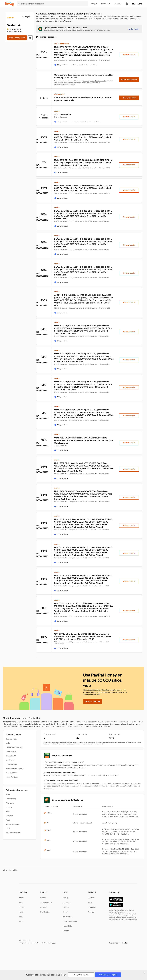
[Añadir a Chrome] (92, 701)
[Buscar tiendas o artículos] (53, 4)
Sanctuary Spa (11, 739)
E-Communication (70, 921)
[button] (119, 943)
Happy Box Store (12, 777)
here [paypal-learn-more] (54, 943)
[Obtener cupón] (129, 54)
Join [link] (133, 4)
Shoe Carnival (11, 752)
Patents (66, 907)
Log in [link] (140, 4)
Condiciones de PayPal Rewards (65, 85)
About (21, 898)
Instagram (91, 907)
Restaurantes (11, 799)
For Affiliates (45, 912)
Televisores (10, 803)
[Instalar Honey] (133, 29)
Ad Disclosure (68, 917)
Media (21, 921)
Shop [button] (94, 4)
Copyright (66, 903)
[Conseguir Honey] (129, 98)
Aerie (8, 743)
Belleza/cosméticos (13, 833)
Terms (65, 912)
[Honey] (9, 4)
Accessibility (67, 926)
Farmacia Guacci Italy (14, 747)
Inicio (5, 870)
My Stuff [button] (106, 4)
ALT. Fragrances (12, 773)
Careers (22, 907)
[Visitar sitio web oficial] (30, 38)
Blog (20, 917)
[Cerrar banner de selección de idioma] (144, 973)
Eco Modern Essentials (14, 769)
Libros (8, 828)
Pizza (8, 795)
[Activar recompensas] (17, 38)
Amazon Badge (46, 903)
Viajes (8, 811)
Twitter (90, 903)
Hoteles (9, 807)
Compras (9, 816)
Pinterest (91, 912)
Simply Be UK (11, 756)
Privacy (65, 898)
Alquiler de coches (13, 824)
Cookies (66, 931)
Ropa (8, 820)
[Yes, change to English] (108, 975)
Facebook (91, 898)
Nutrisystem (10, 760)
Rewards (118, 4)
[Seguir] (26, 17)
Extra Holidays (11, 764)
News (21, 912)
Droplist (43, 898)
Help (21, 903)
